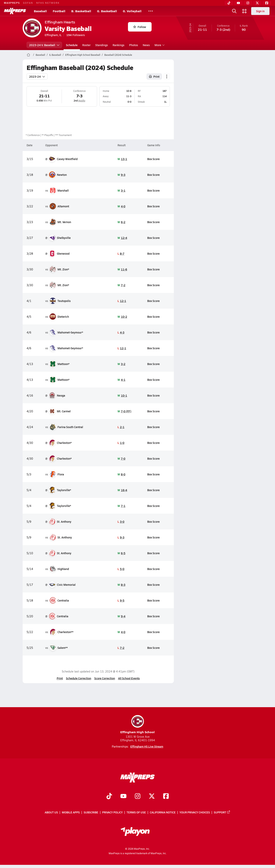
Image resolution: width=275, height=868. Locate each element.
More (159, 45)
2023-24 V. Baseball (44, 45)
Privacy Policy (112, 812)
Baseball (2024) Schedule (118, 55)
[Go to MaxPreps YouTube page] (123, 796)
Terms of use (136, 812)
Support (222, 812)
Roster (86, 45)
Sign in (260, 11)
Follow (140, 27)
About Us (51, 812)
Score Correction (105, 678)
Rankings (119, 45)
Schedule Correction (79, 678)
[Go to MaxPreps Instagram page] (138, 796)
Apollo (82, 101)
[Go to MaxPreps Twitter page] (152, 796)
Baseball (40, 11)
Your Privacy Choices (195, 812)
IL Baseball (55, 55)
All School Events (129, 678)
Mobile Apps (71, 812)
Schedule (72, 45)
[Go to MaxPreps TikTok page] (109, 796)
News (146, 45)
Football (59, 11)
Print (60, 678)
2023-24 (37, 76)
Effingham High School (137, 725)
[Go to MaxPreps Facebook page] (166, 796)
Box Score (153, 159)
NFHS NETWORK (48, 3)
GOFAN (28, 3)
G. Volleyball (132, 11)
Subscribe (91, 812)
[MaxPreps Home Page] (28, 55)
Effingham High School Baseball (83, 55)
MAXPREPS (12, 3)
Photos (134, 45)
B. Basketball (81, 11)
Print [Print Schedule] (154, 76)
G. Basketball (107, 11)
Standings (102, 45)
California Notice (163, 812)
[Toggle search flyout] (234, 11)
